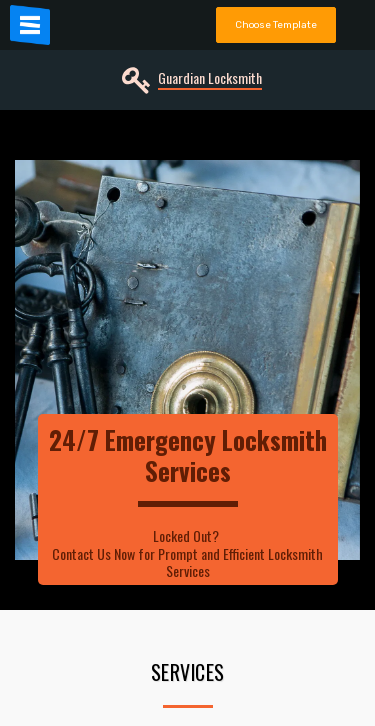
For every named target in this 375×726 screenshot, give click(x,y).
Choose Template (276, 24)
